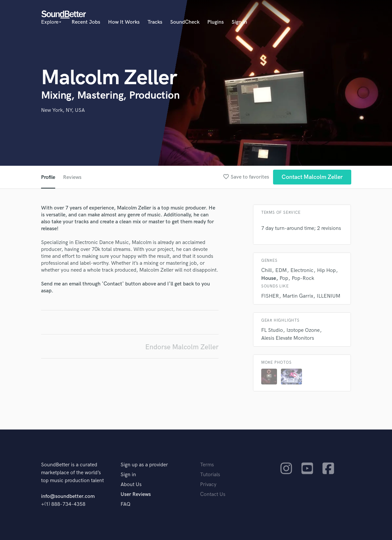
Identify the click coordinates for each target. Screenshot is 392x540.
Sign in (239, 22)
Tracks (155, 22)
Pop (284, 278)
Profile (48, 177)
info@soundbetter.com (68, 496)
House (269, 278)
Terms (207, 465)
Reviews (72, 177)
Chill (266, 270)
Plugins (216, 22)
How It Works (124, 22)
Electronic (302, 270)
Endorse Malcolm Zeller (182, 347)
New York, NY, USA (63, 110)
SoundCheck (185, 22)
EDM (281, 270)
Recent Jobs (86, 22)
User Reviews (136, 494)
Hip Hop (326, 270)
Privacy (208, 485)
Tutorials (210, 475)
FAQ (126, 504)
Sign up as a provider (144, 465)
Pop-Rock (303, 278)
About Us (131, 485)
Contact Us (213, 494)
